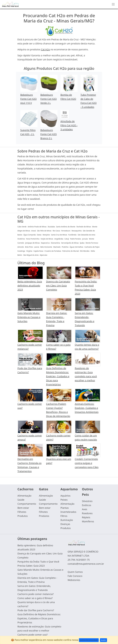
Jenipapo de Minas (33, 243)
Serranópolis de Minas (70, 243)
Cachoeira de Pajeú (92, 247)
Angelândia (59, 239)
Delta (93, 251)
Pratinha (65, 247)
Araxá (34, 231)
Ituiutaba (51, 227)
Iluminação (67, 520)
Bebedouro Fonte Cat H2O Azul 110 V (28, 99)
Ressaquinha (77, 231)
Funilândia (72, 235)
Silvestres (87, 501)
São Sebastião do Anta (86, 235)
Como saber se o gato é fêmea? (35, 598)
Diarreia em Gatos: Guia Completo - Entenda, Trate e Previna (37, 580)
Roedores (87, 513)
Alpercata (43, 255)
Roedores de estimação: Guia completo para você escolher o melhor (39, 629)
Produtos (23, 516)
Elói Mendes (85, 251)
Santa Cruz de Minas (59, 235)
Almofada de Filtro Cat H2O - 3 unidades (69, 125)
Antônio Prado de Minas (37, 227)
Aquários (65, 496)
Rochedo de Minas (84, 227)
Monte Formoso (92, 243)
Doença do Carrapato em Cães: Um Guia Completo (58, 286)
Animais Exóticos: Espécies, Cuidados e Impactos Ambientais (87, 408)
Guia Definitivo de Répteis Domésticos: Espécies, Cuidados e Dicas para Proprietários (58, 376)
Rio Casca (56, 231)
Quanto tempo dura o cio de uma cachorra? (36, 604)
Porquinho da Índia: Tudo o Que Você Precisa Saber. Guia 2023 (38, 564)
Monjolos (46, 235)
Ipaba (82, 243)
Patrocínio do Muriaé (71, 251)
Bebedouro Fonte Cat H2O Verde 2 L (49, 99)
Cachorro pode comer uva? (32, 635)
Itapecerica (45, 243)
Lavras (37, 247)
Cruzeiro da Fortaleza (53, 251)
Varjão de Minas (47, 239)
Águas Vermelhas (76, 247)
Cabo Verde (22, 227)
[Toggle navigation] (113, 4)
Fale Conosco (75, 576)
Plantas (65, 508)
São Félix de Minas (44, 231)
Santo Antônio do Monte (66, 227)
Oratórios (21, 239)
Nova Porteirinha (33, 239)
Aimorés (21, 247)
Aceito (103, 640)
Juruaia (85, 239)
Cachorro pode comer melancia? (36, 594)
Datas (39, 235)
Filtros (64, 516)
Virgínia (29, 251)
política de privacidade (89, 640)
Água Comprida (30, 235)
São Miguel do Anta (31, 255)
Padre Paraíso (76, 239)
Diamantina (55, 243)
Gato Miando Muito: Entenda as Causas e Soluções (29, 317)
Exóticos (87, 505)
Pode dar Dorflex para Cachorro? (36, 610)
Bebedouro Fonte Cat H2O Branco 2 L (49, 134)
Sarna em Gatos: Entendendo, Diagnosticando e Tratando (34, 588)
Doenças (65, 524)
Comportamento (27, 504)
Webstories (74, 580)
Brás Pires (29, 247)
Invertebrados (68, 512)
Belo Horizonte (46, 247)
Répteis (86, 517)
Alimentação (24, 496)
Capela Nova (38, 251)
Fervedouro (66, 231)
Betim (20, 255)
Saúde (21, 500)
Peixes (64, 500)
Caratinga (21, 251)
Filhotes (22, 512)
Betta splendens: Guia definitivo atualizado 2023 (30, 286)
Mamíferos (88, 521)
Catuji (67, 239)
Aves (85, 509)
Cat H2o (45, 49)
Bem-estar (23, 508)
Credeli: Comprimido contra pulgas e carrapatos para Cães (87, 463)
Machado (57, 247)
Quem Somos (75, 572)
